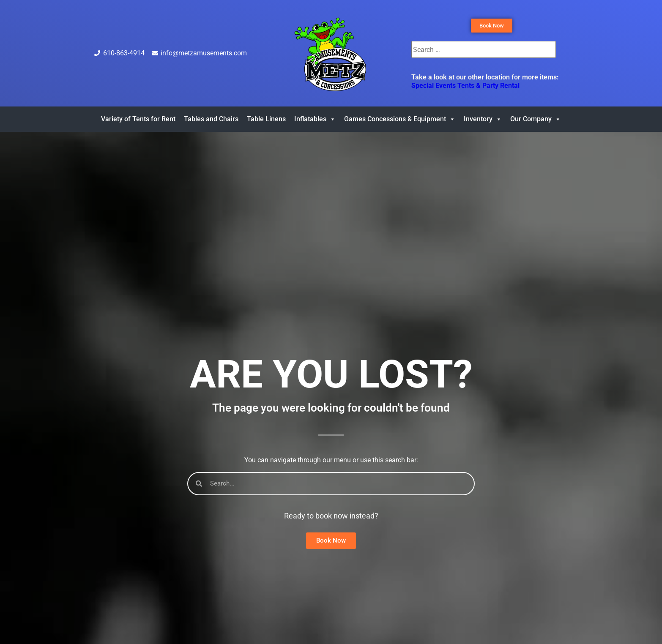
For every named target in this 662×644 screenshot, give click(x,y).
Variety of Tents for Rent (138, 119)
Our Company (536, 119)
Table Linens (266, 119)
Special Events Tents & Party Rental (465, 86)
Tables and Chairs (211, 119)
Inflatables (315, 119)
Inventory (483, 119)
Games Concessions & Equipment (400, 119)
